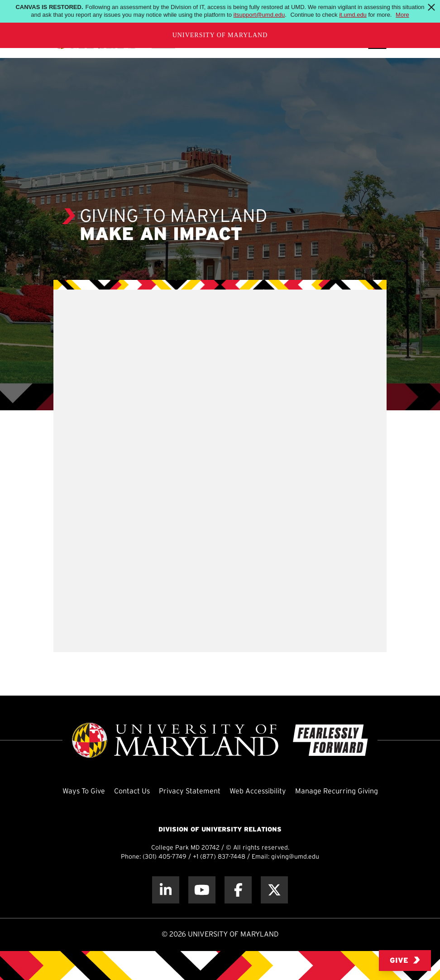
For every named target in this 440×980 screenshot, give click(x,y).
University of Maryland (220, 35)
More (402, 15)
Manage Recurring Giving (337, 791)
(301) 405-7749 (165, 857)
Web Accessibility (258, 791)
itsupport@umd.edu (259, 15)
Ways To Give (84, 791)
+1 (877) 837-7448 (219, 857)
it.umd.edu (353, 15)
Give (405, 960)
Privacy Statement (190, 791)
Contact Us (132, 791)
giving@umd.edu (295, 857)
